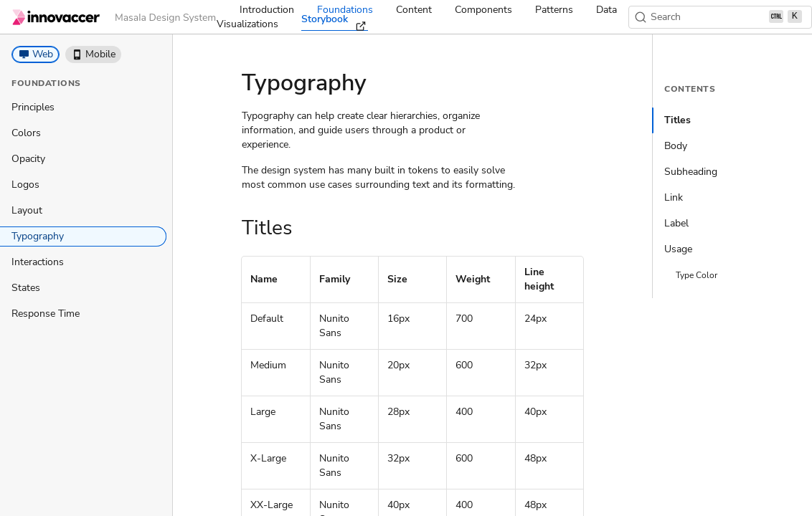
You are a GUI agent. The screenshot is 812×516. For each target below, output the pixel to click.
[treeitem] (83, 107)
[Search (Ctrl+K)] (720, 17)
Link (674, 197)
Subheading (691, 172)
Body (676, 146)
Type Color (697, 275)
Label (676, 223)
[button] (36, 54)
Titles (678, 120)
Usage (678, 249)
